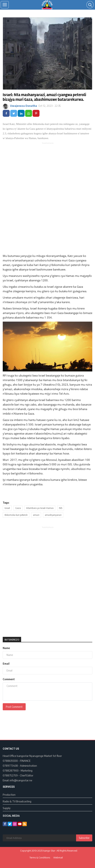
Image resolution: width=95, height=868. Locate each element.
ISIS (61, 508)
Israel (7, 508)
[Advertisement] (48, 170)
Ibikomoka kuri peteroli (16, 515)
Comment (9, 679)
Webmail (58, 857)
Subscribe (84, 838)
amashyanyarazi (53, 515)
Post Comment (14, 707)
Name (6, 648)
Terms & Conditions (40, 857)
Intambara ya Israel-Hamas (40, 508)
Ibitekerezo (12, 640)
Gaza (18, 508)
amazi (36, 515)
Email (6, 664)
